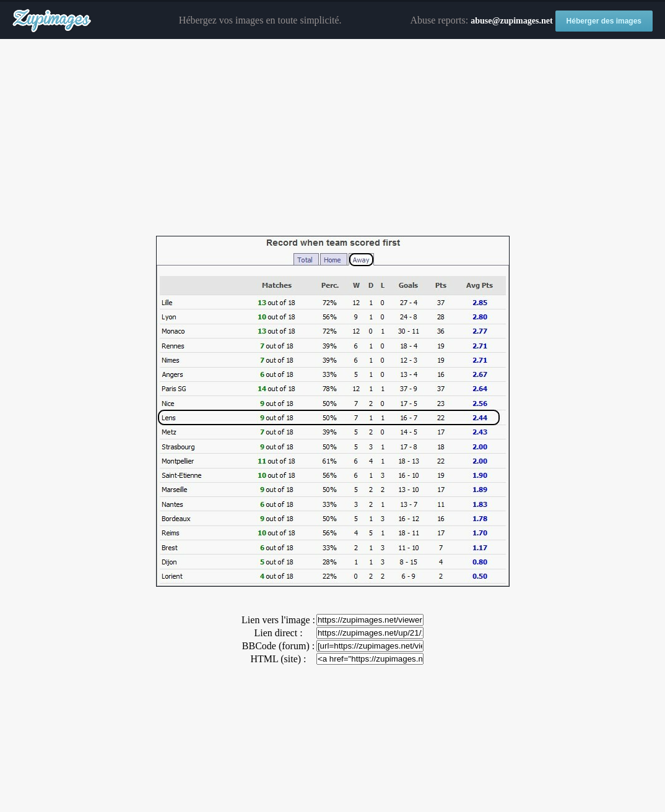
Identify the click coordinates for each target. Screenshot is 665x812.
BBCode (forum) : (278, 646)
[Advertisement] (332, 138)
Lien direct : (278, 633)
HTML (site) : (278, 659)
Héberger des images (604, 21)
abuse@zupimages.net (511, 21)
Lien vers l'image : (278, 620)
